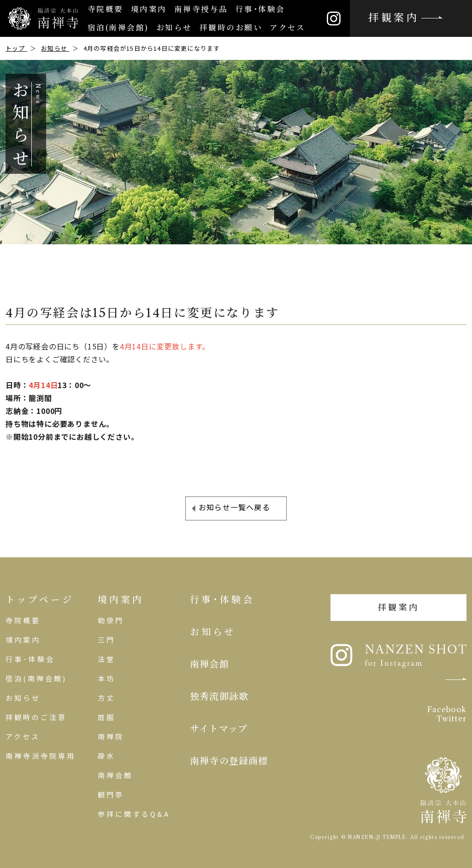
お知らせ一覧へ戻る (234, 507)
